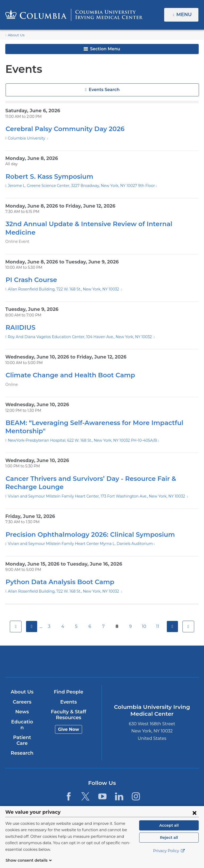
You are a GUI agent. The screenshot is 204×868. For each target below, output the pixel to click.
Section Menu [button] (102, 49)
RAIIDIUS (20, 319)
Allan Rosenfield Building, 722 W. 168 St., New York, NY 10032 (61, 281)
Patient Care (22, 726)
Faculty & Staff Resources (68, 706)
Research (22, 739)
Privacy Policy (169, 857)
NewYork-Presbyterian (133, 656)
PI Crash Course (30, 272)
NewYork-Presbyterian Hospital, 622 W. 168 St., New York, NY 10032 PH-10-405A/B (78, 432)
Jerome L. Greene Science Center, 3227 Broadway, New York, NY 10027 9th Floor (77, 186)
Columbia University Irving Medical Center (70, 653)
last (189, 618)
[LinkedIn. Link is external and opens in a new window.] (119, 782)
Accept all (169, 832)
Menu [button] (185, 15)
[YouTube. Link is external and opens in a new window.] (102, 782)
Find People (68, 684)
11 (158, 618)
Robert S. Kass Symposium (47, 176)
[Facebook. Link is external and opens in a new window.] (69, 782)
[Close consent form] (194, 819)
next (173, 618)
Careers (22, 694)
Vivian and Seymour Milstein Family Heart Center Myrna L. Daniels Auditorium (73, 535)
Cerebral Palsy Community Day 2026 (61, 129)
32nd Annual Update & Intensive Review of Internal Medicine (97, 224)
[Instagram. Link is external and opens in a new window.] (136, 782)
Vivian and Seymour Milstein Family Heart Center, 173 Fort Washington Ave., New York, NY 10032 (90, 488)
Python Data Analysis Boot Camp (56, 574)
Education (22, 714)
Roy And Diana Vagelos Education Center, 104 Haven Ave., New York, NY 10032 (76, 329)
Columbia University (26, 138)
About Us (15, 35)
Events (68, 694)
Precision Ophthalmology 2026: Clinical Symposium (84, 526)
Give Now (68, 721)
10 (145, 618)
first (15, 618)
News (22, 704)
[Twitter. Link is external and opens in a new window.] (85, 782)
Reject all (169, 844)
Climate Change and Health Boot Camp (65, 367)
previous (31, 618)
